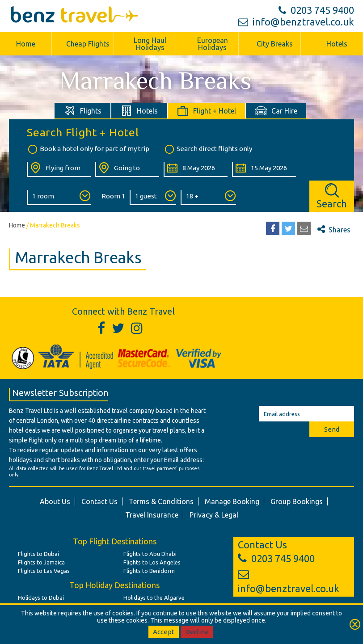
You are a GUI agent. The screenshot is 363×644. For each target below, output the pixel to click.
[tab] (83, 111)
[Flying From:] (59, 169)
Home (17, 225)
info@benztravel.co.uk (296, 22)
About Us (55, 501)
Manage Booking (232, 501)
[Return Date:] (264, 169)
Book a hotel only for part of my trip (88, 149)
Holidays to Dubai (41, 598)
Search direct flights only (208, 149)
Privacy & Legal (214, 515)
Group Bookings (297, 501)
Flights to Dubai (38, 554)
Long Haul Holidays (150, 44)
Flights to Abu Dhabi (150, 554)
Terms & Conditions (161, 501)
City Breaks (275, 44)
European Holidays (213, 44)
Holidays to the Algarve (154, 598)
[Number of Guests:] (153, 198)
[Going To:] (127, 169)
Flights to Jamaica (41, 562)
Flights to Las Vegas (44, 571)
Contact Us (99, 501)
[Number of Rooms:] (59, 198)
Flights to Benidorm (149, 571)
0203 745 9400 (316, 10)
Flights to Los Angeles (152, 562)
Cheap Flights (88, 44)
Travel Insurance (152, 515)
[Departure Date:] (196, 169)
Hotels (337, 44)
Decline (197, 632)
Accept (164, 632)
